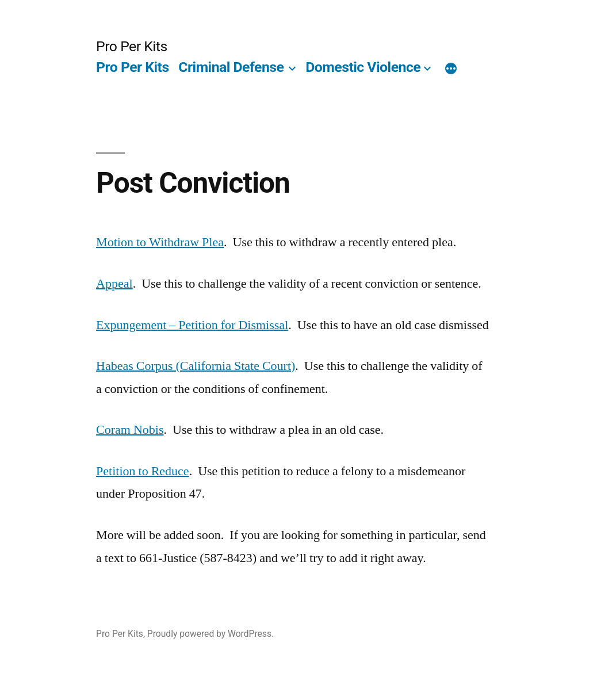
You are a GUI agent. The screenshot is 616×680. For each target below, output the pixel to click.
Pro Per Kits (132, 46)
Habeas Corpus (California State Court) (196, 366)
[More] (451, 70)
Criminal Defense (231, 67)
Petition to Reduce (143, 471)
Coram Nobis (130, 430)
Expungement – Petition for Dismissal (192, 325)
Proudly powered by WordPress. (211, 634)
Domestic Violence (363, 67)
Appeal (114, 284)
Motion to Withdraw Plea (160, 242)
